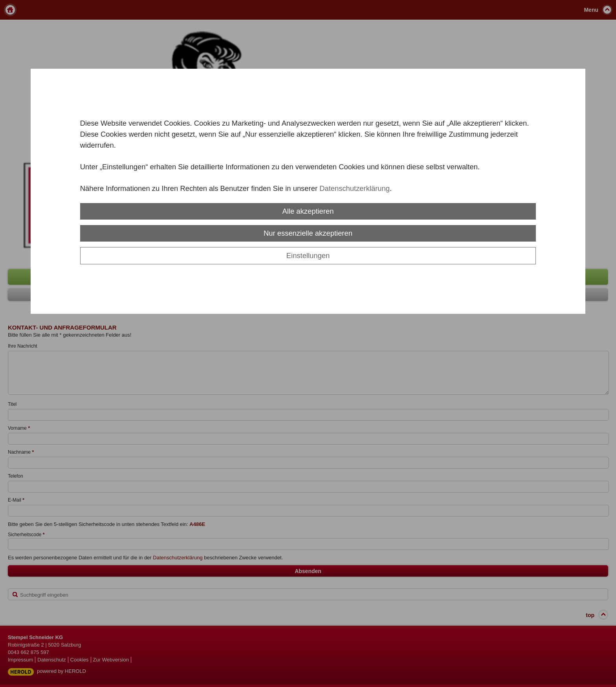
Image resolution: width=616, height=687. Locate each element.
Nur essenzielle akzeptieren (308, 233)
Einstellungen (308, 256)
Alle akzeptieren (308, 211)
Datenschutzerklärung (355, 188)
